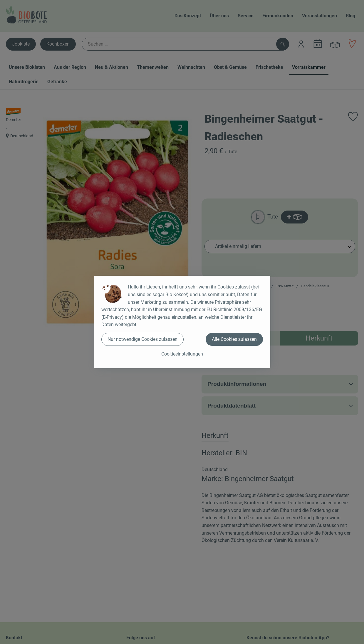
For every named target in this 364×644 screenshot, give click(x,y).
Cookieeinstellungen (182, 354)
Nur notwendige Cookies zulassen (142, 339)
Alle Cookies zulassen (234, 339)
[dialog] (182, 322)
